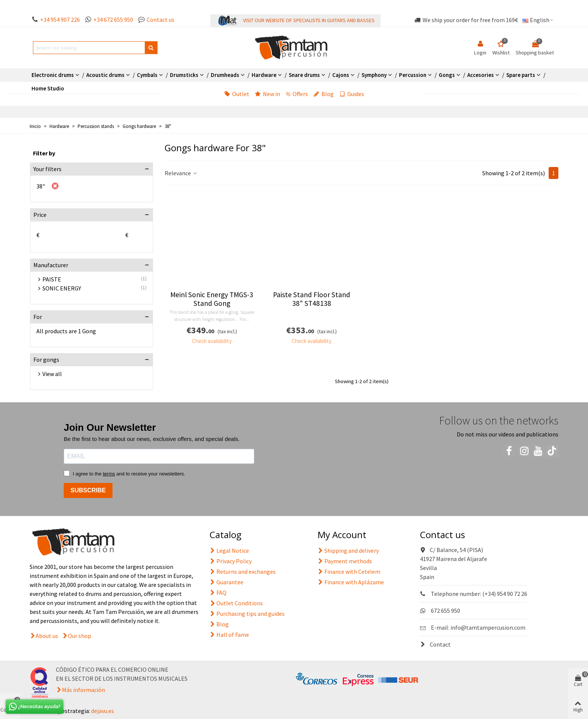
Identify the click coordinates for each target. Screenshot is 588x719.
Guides (352, 94)
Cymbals (147, 75)
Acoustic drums (105, 75)
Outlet (237, 94)
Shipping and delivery (348, 551)
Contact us (160, 20)
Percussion (413, 75)
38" (41, 186)
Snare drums (304, 75)
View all (52, 374)
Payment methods (345, 561)
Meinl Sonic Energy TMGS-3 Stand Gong (212, 299)
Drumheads (225, 75)
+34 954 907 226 (60, 20)
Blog (324, 94)
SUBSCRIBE (88, 490)
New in (268, 94)
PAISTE (52, 279)
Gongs (447, 75)
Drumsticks (184, 75)
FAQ (218, 593)
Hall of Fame (229, 635)
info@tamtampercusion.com (488, 627)
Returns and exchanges (243, 572)
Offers (297, 94)
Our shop (79, 636)
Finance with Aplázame (351, 582)
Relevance (181, 173)
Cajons (341, 75)
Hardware (264, 75)
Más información (83, 690)
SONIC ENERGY (62, 288)
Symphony (374, 75)
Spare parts (521, 75)
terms (109, 474)
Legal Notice (229, 551)
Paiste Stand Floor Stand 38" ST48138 (312, 299)
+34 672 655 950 (113, 20)
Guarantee (226, 582)
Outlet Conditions (236, 603)
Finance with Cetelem (349, 572)
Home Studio (48, 88)
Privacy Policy (231, 561)
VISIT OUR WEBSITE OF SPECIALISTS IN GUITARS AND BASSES (309, 20)
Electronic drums (53, 75)
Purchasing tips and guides (247, 614)
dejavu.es (103, 711)
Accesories (481, 75)
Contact (435, 644)
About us (47, 636)
